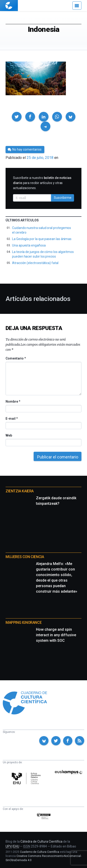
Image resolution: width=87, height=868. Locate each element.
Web (9, 435)
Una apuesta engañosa (29, 245)
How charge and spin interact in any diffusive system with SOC (56, 635)
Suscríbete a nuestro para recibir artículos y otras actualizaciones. (42, 183)
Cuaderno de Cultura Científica (40, 852)
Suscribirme (63, 198)
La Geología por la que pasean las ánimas (42, 239)
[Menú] (77, 6)
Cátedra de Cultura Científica (41, 841)
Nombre (13, 401)
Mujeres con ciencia (25, 557)
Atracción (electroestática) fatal (35, 263)
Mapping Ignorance (24, 623)
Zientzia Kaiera (20, 491)
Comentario (16, 358)
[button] (17, 117)
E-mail (11, 419)
